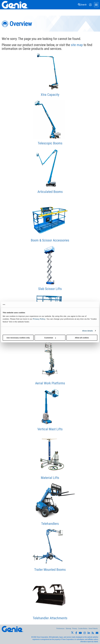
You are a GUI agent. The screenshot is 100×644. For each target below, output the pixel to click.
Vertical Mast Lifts (50, 429)
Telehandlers (50, 524)
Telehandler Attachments (50, 618)
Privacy (75, 628)
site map (77, 45)
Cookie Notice (83, 628)
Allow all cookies (82, 338)
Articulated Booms (50, 192)
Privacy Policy (39, 319)
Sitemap (68, 628)
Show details (88, 331)
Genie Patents (93, 628)
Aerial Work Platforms (50, 383)
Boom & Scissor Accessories (50, 240)
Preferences (61, 628)
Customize (50, 338)
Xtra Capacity (50, 95)
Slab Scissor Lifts (50, 289)
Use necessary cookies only (18, 338)
